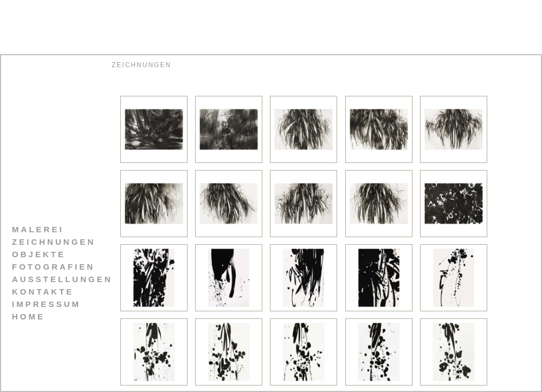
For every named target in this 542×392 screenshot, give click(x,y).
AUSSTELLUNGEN (62, 279)
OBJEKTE (39, 254)
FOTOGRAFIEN (53, 267)
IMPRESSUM (46, 304)
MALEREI (38, 229)
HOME (28, 316)
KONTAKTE (43, 292)
